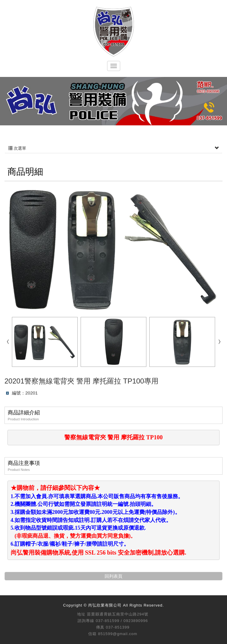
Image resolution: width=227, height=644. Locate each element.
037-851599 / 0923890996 (122, 621)
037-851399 (118, 627)
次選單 (113, 148)
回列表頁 (114, 576)
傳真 (100, 627)
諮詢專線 (86, 621)
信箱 (93, 634)
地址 (81, 614)
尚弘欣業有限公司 (114, 32)
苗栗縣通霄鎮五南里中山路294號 (118, 614)
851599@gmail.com (118, 634)
